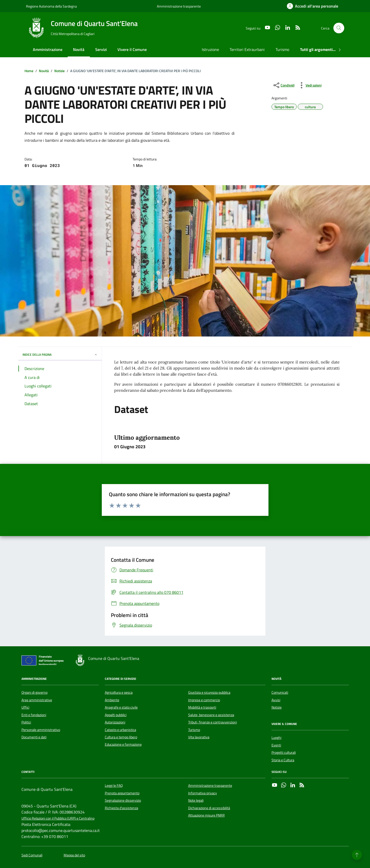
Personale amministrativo (41, 730)
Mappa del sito (74, 855)
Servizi (101, 49)
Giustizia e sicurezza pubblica (209, 692)
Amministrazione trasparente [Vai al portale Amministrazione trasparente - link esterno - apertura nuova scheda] (179, 6)
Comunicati (280, 692)
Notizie (277, 707)
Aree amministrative (37, 700)
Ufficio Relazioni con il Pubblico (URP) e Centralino (58, 818)
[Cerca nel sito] (339, 28)
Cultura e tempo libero (121, 737)
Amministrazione (48, 49)
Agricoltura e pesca (119, 692)
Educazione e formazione (123, 744)
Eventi (276, 745)
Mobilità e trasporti (202, 707)
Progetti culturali (284, 752)
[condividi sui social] (283, 85)
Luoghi (276, 738)
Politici (26, 722)
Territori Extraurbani (247, 49)
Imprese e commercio (204, 700)
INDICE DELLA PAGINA (60, 355)
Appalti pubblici (116, 715)
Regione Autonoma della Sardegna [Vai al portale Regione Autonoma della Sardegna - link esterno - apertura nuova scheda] (51, 6)
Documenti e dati (34, 737)
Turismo (282, 49)
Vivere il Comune (132, 49)
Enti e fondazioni (34, 715)
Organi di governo (34, 692)
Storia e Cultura (283, 760)
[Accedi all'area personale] (313, 6)
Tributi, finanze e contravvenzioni (213, 722)
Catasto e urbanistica (120, 730)
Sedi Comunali (32, 855)
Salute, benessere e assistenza (211, 715)
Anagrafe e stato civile (121, 707)
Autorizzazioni (115, 722)
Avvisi (276, 700)
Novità (79, 49)
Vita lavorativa (199, 737)
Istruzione (210, 49)
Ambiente (112, 700)
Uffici (25, 707)
